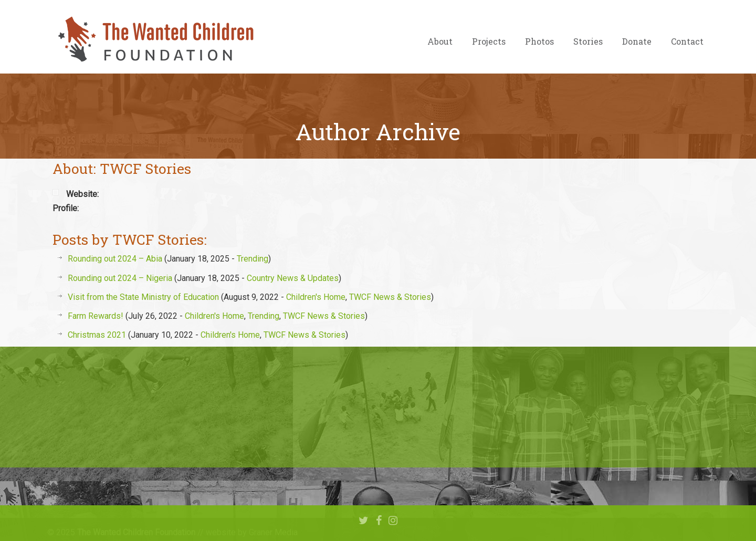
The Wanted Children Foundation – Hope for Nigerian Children (155, 39)
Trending (253, 259)
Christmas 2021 (97, 335)
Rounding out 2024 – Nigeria (120, 278)
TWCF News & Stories (390, 297)
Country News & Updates (293, 278)
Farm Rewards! (96, 316)
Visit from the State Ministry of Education (143, 297)
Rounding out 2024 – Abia (115, 259)
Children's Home (316, 297)
